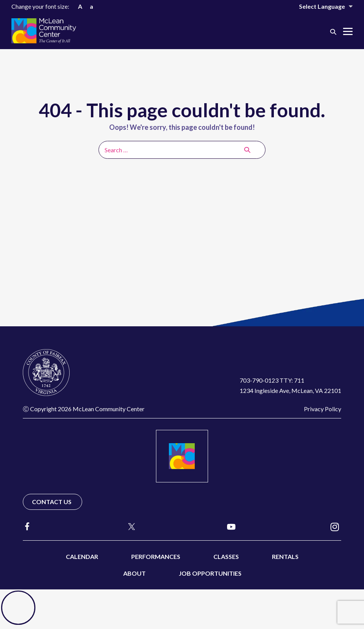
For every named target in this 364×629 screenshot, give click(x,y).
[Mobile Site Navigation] (348, 31)
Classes (226, 556)
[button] (333, 31)
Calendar (82, 556)
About (134, 573)
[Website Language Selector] (321, 6)
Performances (156, 556)
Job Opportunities (210, 573)
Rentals (285, 556)
